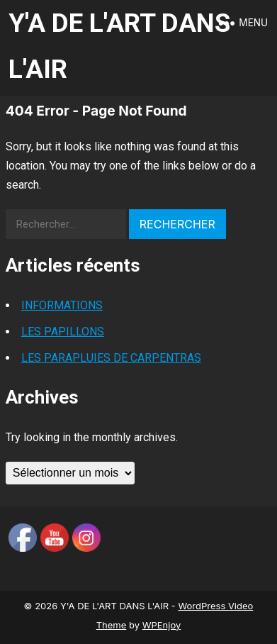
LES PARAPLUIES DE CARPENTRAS (111, 358)
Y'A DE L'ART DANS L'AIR (119, 46)
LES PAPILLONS (63, 332)
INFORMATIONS (62, 305)
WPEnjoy (162, 625)
